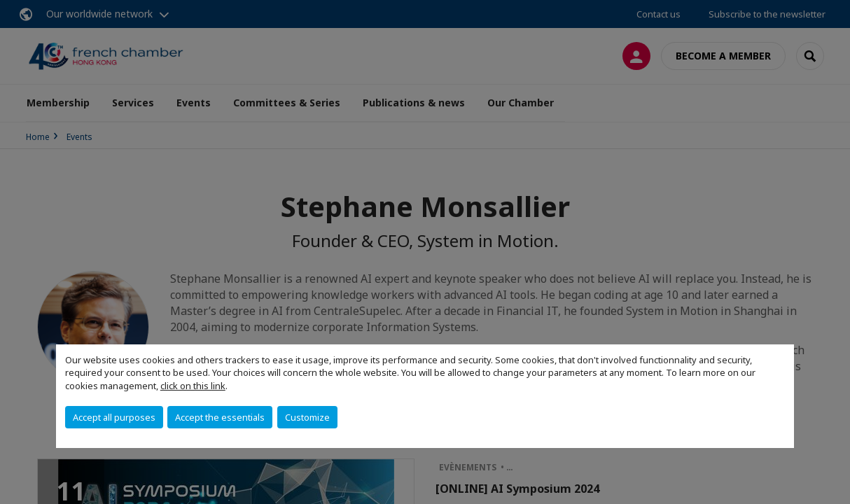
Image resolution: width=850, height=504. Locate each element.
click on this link (193, 386)
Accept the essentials (220, 417)
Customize (307, 417)
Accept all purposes (114, 417)
